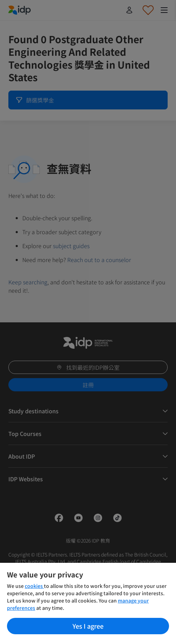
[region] (88, 603)
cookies (34, 586)
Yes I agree (88, 626)
